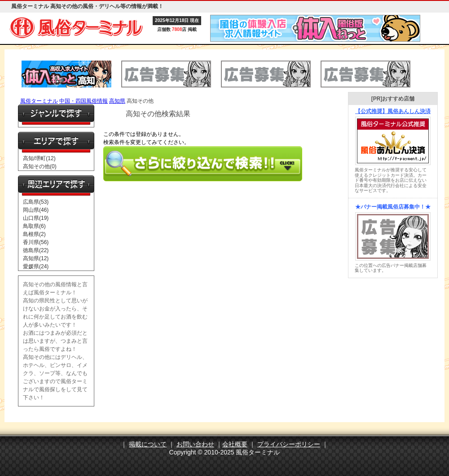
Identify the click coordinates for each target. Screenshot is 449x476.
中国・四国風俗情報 (84, 101)
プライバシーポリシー (289, 444)
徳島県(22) (36, 250)
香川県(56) (36, 242)
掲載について (148, 444)
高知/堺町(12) (39, 158)
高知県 (117, 101)
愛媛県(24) (36, 266)
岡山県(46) (36, 210)
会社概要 (235, 444)
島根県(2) (34, 234)
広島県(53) (36, 202)
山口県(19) (36, 218)
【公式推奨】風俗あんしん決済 (393, 111)
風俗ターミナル (39, 101)
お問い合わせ (195, 444)
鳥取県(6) (34, 226)
